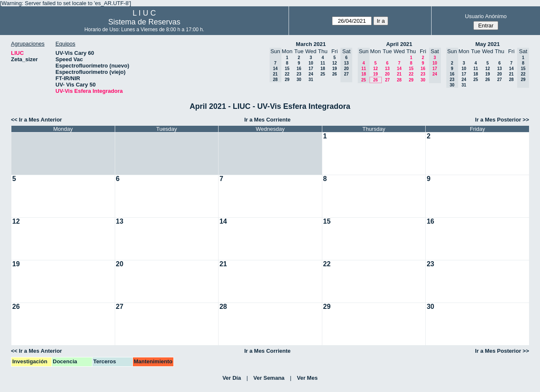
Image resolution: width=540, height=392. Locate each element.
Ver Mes (307, 378)
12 (334, 63)
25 (323, 74)
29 (287, 80)
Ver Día (232, 378)
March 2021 (311, 44)
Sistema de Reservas (144, 22)
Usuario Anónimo (486, 16)
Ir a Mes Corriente (267, 120)
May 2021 (488, 44)
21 (399, 74)
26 (334, 74)
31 (311, 80)
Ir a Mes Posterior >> (502, 120)
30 (299, 80)
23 (299, 74)
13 (387, 69)
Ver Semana (269, 378)
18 (323, 69)
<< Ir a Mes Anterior (36, 120)
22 (287, 74)
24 (311, 74)
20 (387, 74)
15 (287, 69)
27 (387, 80)
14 (399, 69)
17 (311, 69)
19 (334, 69)
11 (323, 63)
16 (299, 69)
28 (399, 80)
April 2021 (399, 44)
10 (311, 63)
